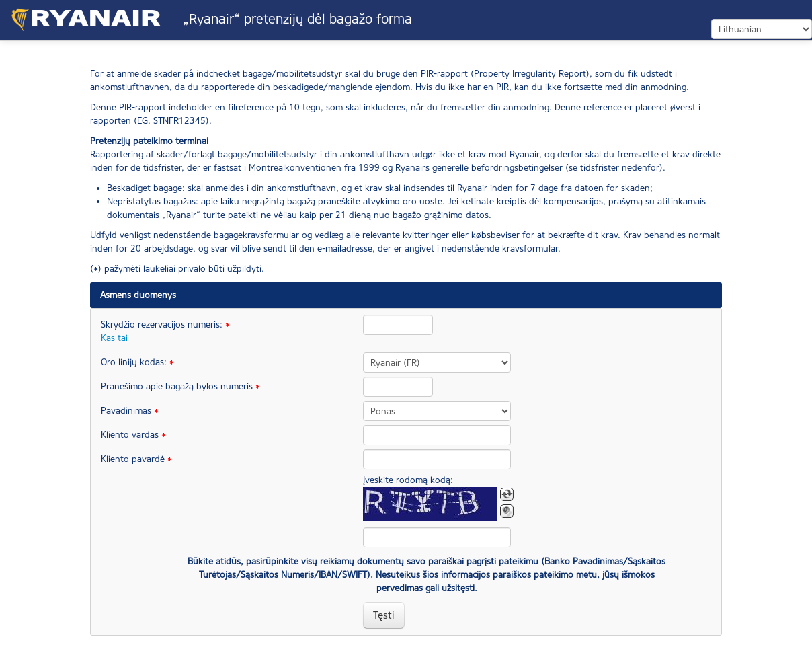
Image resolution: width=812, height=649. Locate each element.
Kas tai (114, 338)
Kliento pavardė (136, 459)
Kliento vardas (133, 435)
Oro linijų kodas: (137, 362)
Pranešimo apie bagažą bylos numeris (171, 386)
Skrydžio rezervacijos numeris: (165, 331)
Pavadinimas (130, 411)
